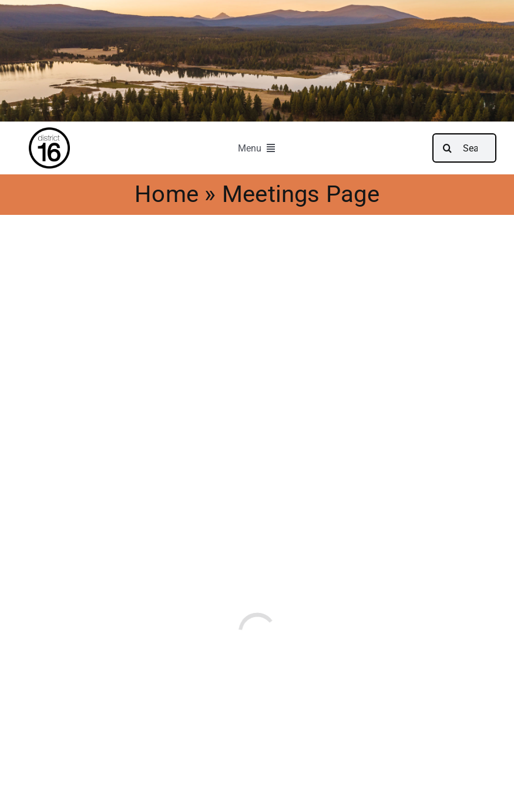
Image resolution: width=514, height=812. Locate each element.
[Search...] (464, 148)
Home (161, 194)
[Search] (447, 148)
